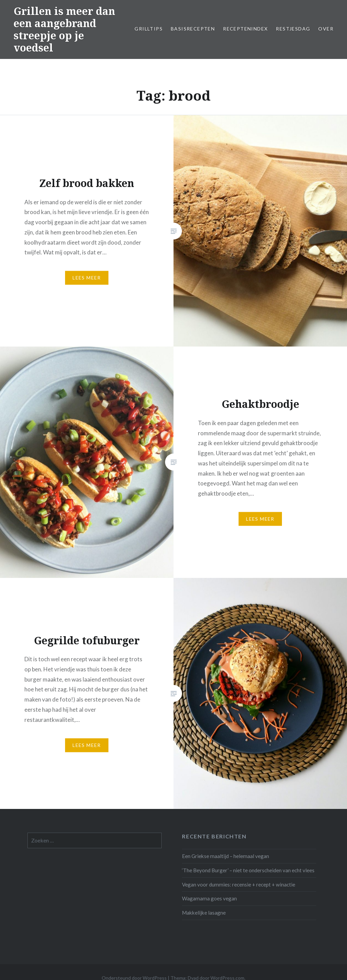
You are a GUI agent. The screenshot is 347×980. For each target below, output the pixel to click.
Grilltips (149, 29)
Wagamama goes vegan (209, 898)
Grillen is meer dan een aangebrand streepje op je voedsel (64, 29)
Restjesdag (293, 29)
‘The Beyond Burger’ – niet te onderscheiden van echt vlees (248, 870)
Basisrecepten (193, 29)
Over (326, 29)
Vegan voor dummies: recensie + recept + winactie (239, 884)
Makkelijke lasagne (204, 913)
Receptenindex (245, 29)
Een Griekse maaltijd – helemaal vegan (226, 856)
